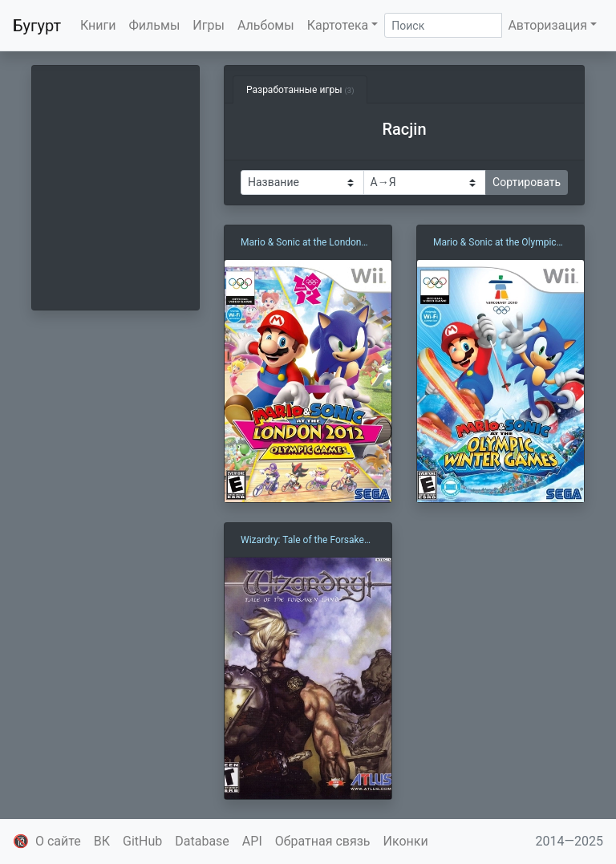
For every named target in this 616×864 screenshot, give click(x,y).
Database (202, 841)
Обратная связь (323, 841)
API (252, 841)
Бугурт (37, 26)
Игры (209, 25)
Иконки (406, 841)
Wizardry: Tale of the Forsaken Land (305, 541)
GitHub (142, 841)
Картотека (338, 25)
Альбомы (266, 25)
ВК (102, 841)
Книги (98, 25)
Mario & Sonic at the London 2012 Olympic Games (301, 243)
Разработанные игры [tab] (300, 90)
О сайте (58, 841)
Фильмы (155, 25)
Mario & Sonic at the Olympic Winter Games (495, 243)
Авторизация (547, 25)
